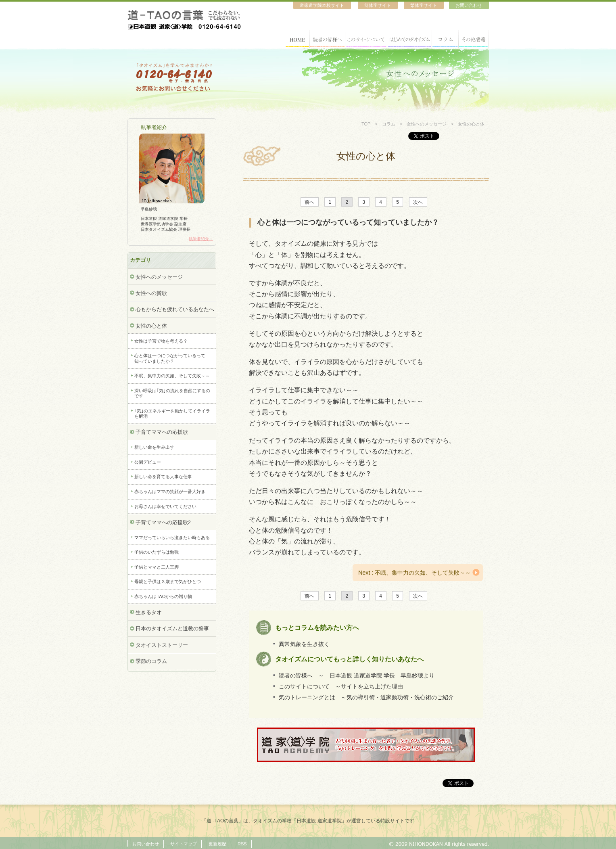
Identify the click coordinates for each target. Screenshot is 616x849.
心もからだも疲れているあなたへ (175, 309)
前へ (309, 202)
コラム (445, 39)
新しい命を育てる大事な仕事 (163, 477)
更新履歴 (217, 844)
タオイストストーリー (162, 645)
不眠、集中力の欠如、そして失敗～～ (172, 376)
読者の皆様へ (328, 39)
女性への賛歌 (151, 293)
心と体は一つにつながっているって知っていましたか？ (170, 358)
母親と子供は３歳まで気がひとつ (168, 581)
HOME (297, 39)
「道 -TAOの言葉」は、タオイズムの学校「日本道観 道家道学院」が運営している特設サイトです (308, 821)
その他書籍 (474, 39)
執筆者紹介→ (201, 239)
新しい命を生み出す (154, 447)
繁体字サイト (424, 5)
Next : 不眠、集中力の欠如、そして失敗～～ (415, 573)
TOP (366, 124)
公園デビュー (148, 462)
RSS (242, 844)
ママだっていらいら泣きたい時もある (172, 537)
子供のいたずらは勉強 (157, 552)
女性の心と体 (151, 326)
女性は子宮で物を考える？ (161, 341)
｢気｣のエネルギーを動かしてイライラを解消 (172, 413)
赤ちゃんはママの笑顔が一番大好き (170, 491)
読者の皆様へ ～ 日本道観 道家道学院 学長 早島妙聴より (357, 675)
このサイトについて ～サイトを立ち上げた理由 (341, 686)
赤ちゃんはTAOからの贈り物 (163, 596)
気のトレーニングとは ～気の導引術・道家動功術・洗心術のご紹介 (366, 697)
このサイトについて (366, 39)
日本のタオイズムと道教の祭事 (172, 628)
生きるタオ (149, 612)
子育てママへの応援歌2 (163, 522)
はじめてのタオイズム (410, 39)
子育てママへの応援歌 (162, 432)
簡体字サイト (378, 5)
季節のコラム (151, 661)
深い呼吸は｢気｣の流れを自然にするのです (172, 393)
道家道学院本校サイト (322, 5)
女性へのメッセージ (427, 124)
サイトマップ (184, 844)
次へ (418, 202)
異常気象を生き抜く (304, 644)
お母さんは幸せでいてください (165, 506)
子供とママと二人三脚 (157, 567)
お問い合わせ (469, 5)
